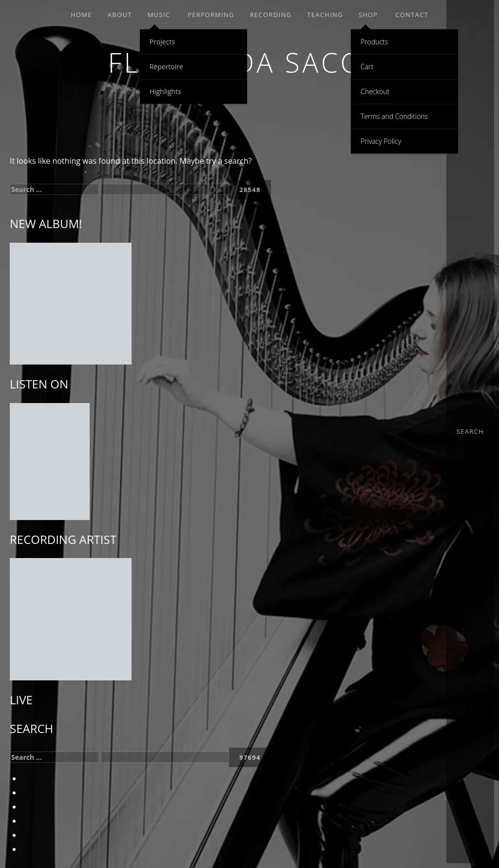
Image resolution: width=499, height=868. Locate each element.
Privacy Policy (381, 141)
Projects (162, 42)
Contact (412, 15)
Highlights (165, 91)
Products (374, 42)
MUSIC (159, 15)
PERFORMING (211, 15)
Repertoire (166, 67)
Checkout (375, 91)
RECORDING (271, 15)
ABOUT (120, 15)
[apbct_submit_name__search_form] (250, 190)
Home (81, 15)
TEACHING (325, 15)
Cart (367, 67)
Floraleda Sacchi (249, 62)
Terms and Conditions (394, 116)
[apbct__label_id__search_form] (165, 189)
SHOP (368, 15)
